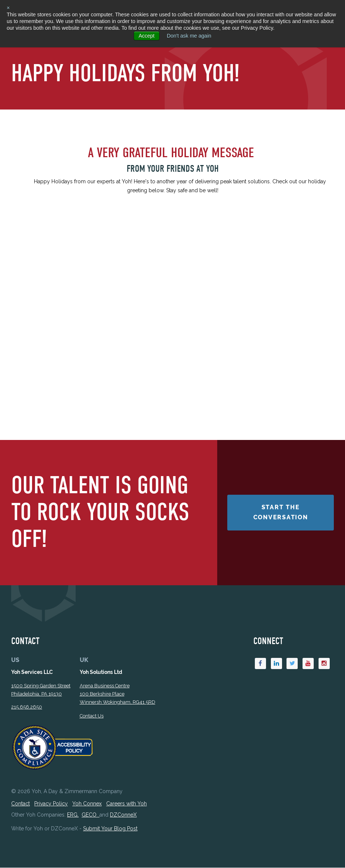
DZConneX (123, 815)
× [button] (8, 8)
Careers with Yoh (126, 804)
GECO (91, 815)
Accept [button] (147, 36)
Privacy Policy (51, 804)
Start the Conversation (281, 513)
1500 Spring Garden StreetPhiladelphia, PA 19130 (41, 690)
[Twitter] (292, 664)
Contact (20, 804)
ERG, (73, 815)
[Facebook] (260, 664)
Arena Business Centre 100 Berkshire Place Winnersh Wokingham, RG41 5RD (118, 694)
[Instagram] (324, 664)
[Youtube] (308, 664)
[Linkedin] (276, 664)
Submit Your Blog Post (110, 829)
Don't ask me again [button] (189, 36)
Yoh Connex (87, 804)
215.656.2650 (27, 707)
